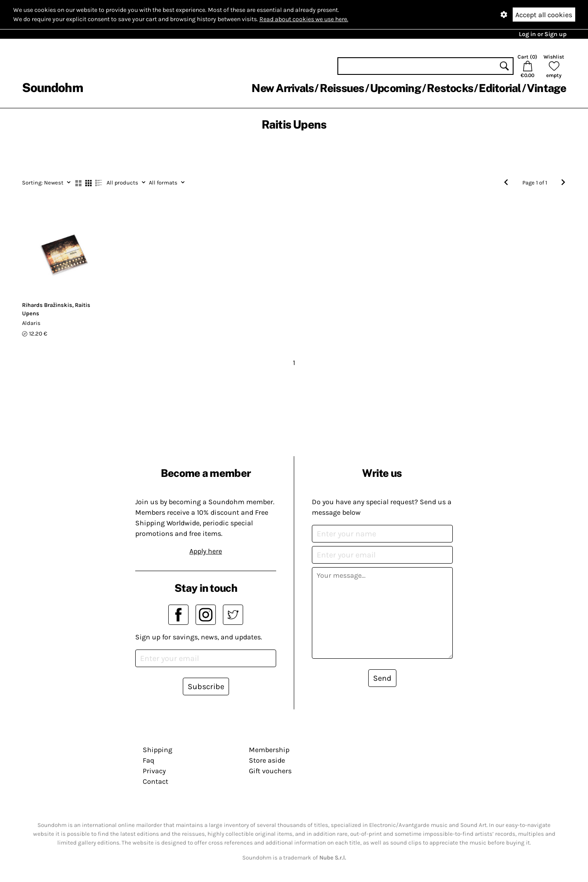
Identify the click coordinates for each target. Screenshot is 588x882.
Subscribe (206, 686)
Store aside (267, 760)
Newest (46, 183)
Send (382, 678)
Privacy (154, 771)
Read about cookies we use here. (304, 19)
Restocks (450, 88)
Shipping (157, 750)
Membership (269, 750)
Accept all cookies (544, 15)
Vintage (547, 88)
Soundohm (52, 87)
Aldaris (31, 323)
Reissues (342, 88)
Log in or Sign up (543, 34)
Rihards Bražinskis (47, 305)
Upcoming (396, 88)
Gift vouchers (270, 771)
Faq (148, 760)
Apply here (206, 551)
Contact (155, 781)
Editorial (500, 88)
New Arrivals (283, 88)
